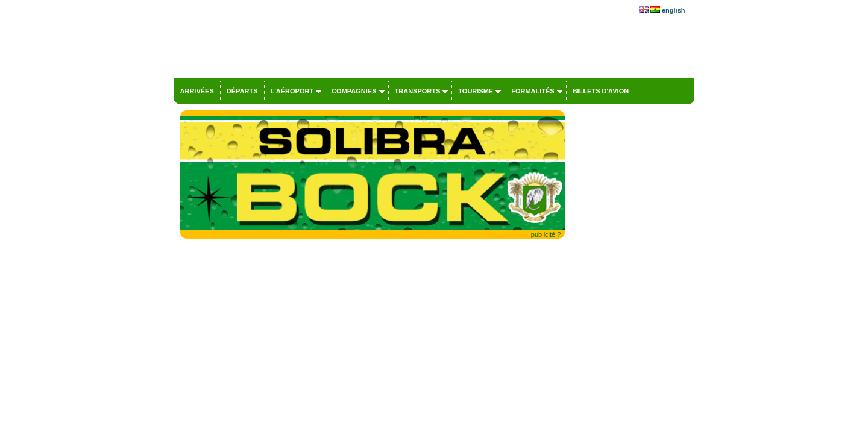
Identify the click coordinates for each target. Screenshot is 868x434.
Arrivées (197, 91)
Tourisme (476, 91)
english (674, 10)
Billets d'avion (601, 91)
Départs (242, 91)
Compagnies (354, 91)
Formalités (533, 91)
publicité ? (546, 234)
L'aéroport (292, 91)
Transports (418, 91)
